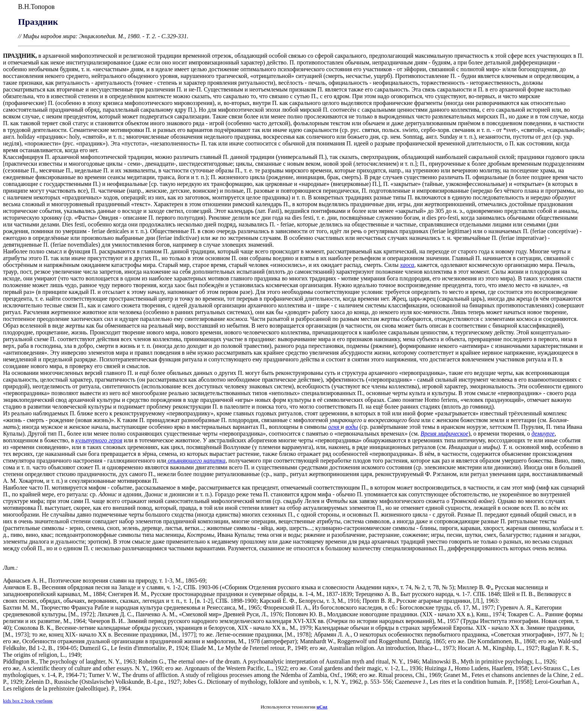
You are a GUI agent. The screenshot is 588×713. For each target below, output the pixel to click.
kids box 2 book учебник (28, 701)
